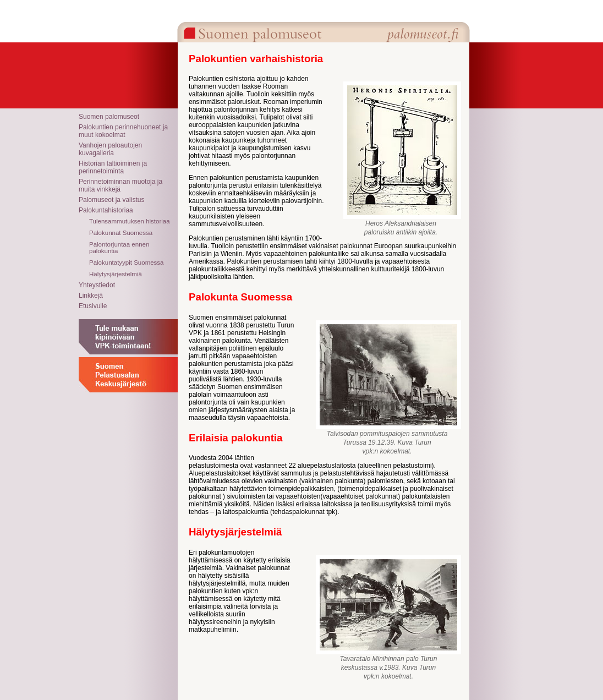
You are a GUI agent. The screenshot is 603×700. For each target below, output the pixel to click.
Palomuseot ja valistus (111, 200)
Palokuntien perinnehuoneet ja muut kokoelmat (123, 131)
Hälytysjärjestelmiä (116, 274)
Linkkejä (91, 296)
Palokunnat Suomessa (121, 233)
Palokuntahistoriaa (106, 210)
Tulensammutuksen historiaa (130, 221)
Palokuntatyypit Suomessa (127, 262)
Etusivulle (93, 306)
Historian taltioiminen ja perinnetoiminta (113, 167)
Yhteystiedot (97, 285)
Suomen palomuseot (109, 117)
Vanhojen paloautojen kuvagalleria (110, 149)
